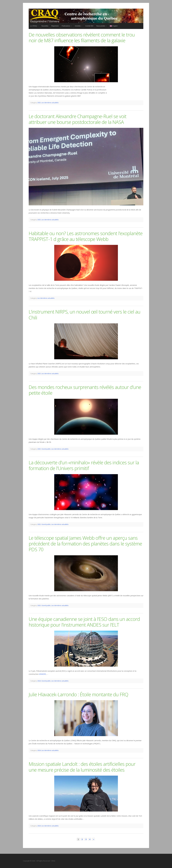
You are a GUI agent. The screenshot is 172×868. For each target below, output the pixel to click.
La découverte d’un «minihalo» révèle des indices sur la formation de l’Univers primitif (84, 465)
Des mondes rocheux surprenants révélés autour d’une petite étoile (85, 390)
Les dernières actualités (50, 103)
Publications (66, 26)
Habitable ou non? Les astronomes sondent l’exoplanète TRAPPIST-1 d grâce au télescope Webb (86, 236)
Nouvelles (45, 26)
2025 (39, 103)
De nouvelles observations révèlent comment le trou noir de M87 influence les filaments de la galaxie (82, 38)
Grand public (46, 449)
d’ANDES (43, 674)
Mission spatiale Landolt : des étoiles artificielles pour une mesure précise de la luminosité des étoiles (82, 767)
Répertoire (55, 26)
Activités (78, 26)
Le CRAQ (33, 26)
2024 (39, 681)
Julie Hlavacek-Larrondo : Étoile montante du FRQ (78, 694)
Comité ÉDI (89, 26)
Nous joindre (101, 26)
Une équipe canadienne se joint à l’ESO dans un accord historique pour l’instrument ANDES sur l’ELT (84, 622)
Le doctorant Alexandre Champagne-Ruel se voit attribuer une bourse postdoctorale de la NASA (78, 119)
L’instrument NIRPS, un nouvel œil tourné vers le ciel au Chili (85, 315)
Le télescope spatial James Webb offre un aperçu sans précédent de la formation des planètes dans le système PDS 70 (85, 544)
